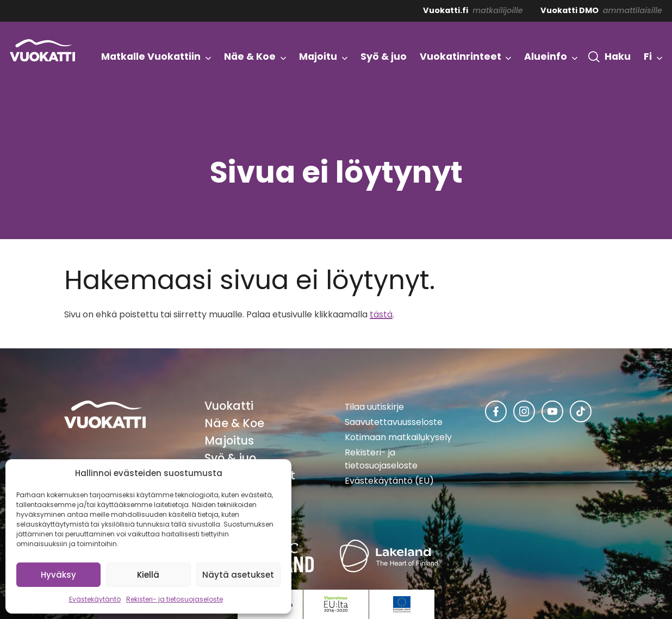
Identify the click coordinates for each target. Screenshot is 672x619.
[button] (609, 57)
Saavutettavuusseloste (394, 422)
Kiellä (148, 575)
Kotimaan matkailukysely (398, 437)
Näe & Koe (234, 423)
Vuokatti (229, 406)
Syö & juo (230, 458)
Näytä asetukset (238, 575)
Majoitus (229, 440)
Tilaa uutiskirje (374, 407)
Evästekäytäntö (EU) (389, 481)
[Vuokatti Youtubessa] (552, 411)
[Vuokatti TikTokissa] (581, 411)
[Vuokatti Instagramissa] (524, 411)
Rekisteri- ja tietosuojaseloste (175, 599)
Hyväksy (58, 575)
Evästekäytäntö (95, 599)
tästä (381, 314)
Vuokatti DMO (570, 10)
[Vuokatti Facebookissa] (496, 411)
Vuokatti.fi (446, 10)
